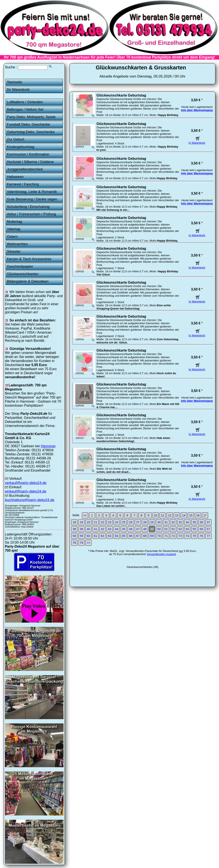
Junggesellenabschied (25, 169)
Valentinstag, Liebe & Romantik (32, 192)
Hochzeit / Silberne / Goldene (30, 162)
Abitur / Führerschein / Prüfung (31, 214)
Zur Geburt (16, 139)
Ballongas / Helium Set (25, 109)
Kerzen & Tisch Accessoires (29, 259)
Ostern (12, 237)
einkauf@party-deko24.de (26, 491)
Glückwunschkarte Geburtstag (121, 95)
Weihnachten (17, 244)
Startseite (14, 82)
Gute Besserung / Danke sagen (32, 199)
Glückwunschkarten (23, 274)
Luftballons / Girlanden (25, 102)
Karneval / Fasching (23, 184)
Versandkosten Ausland (161, 554)
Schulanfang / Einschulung (28, 207)
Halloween (15, 177)
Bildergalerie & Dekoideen (28, 281)
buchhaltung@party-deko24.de (30, 500)
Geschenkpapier (20, 266)
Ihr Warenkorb (18, 90)
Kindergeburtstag (21, 147)
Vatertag (14, 229)
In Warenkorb (197, 141)
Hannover (48, 446)
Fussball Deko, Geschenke (28, 124)
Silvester (14, 251)
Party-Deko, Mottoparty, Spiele (31, 117)
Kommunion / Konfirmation (28, 154)
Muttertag (14, 222)
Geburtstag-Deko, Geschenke (31, 132)
